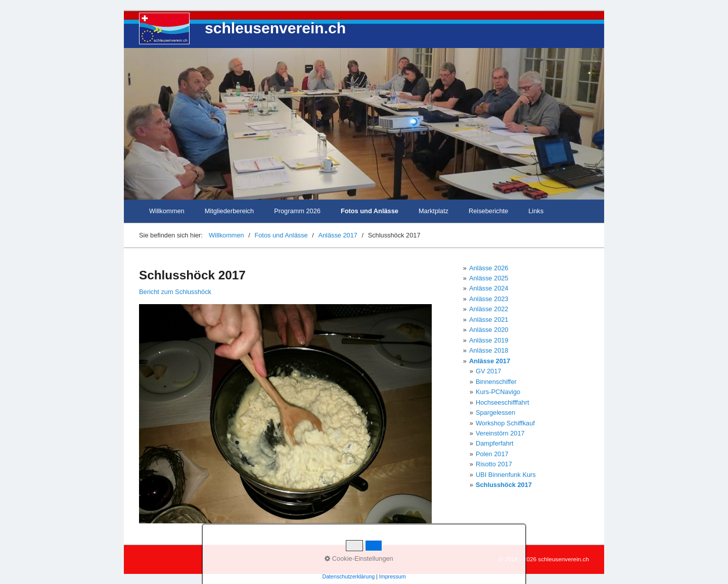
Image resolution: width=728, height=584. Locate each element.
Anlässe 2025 (489, 278)
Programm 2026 (297, 211)
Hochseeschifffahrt (503, 402)
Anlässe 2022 (489, 309)
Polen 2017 (492, 454)
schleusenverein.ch (275, 28)
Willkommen (167, 211)
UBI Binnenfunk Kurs (506, 475)
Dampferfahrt (495, 443)
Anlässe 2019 (489, 340)
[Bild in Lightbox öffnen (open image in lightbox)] (285, 414)
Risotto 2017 (494, 464)
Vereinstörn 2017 (500, 433)
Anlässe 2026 (489, 268)
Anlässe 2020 (489, 330)
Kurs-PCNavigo (498, 392)
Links (536, 211)
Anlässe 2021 (489, 320)
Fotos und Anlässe (370, 211)
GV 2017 (489, 371)
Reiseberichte (488, 211)
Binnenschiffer (496, 382)
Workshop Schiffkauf (505, 423)
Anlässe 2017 (490, 361)
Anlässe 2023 (489, 299)
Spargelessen (495, 412)
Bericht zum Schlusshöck (175, 292)
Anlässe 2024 (489, 288)
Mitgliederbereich (229, 211)
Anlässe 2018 (489, 350)
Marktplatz (434, 211)
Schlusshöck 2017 (504, 485)
